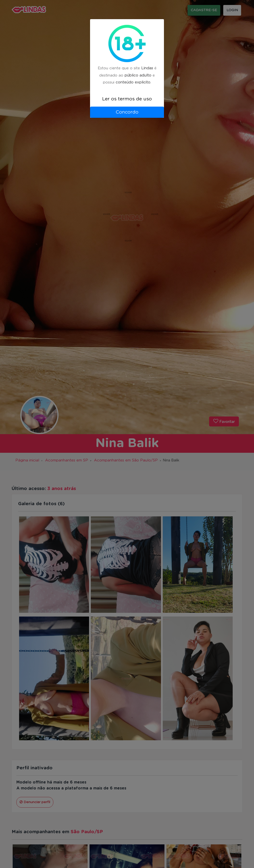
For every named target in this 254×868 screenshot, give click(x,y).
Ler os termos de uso (127, 99)
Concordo (127, 112)
